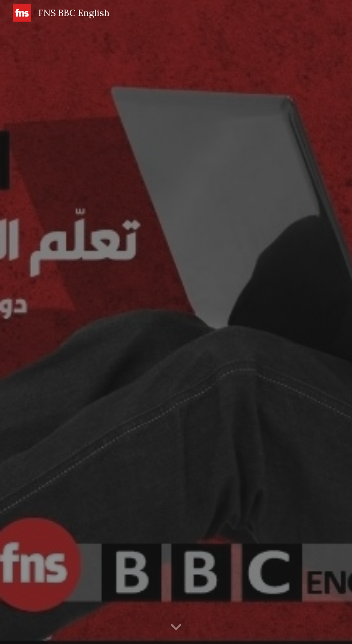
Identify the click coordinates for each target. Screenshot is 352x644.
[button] (176, 627)
